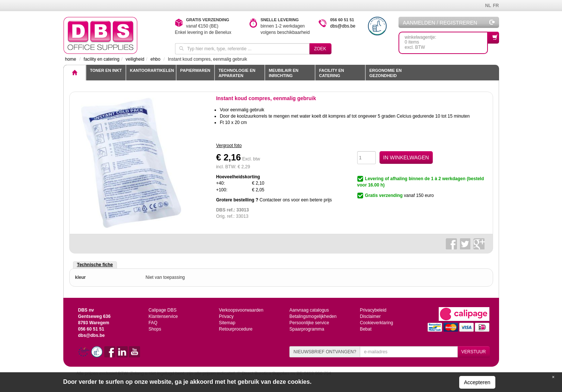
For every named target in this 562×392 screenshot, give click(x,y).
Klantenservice (163, 316)
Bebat (366, 329)
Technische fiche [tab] (95, 265)
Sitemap (227, 323)
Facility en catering (332, 73)
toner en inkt (106, 70)
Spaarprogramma (307, 329)
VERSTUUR (473, 352)
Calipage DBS (163, 310)
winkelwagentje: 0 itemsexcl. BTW (446, 41)
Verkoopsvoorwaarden (241, 310)
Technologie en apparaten (237, 73)
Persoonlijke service (309, 323)
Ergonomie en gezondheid (386, 73)
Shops (155, 329)
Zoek (320, 49)
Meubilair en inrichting (284, 73)
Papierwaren (195, 70)
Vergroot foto (229, 146)
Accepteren (477, 382)
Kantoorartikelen (152, 70)
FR (496, 6)
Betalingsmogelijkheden (313, 316)
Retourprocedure (236, 329)
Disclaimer (370, 316)
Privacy (226, 316)
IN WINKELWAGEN (406, 157)
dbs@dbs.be (343, 26)
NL (488, 6)
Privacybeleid (373, 310)
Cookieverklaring (376, 323)
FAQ (153, 323)
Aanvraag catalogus (309, 310)
